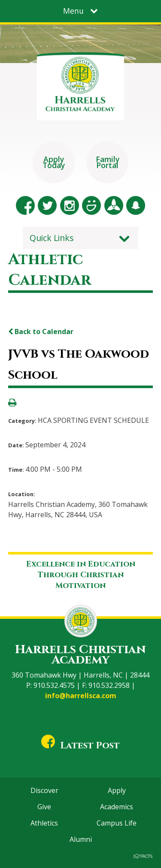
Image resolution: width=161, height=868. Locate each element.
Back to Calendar (41, 332)
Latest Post (81, 746)
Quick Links (52, 238)
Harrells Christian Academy (80, 655)
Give (44, 807)
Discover (44, 790)
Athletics (44, 823)
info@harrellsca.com (81, 696)
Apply (117, 790)
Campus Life (117, 823)
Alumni (81, 839)
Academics (117, 807)
